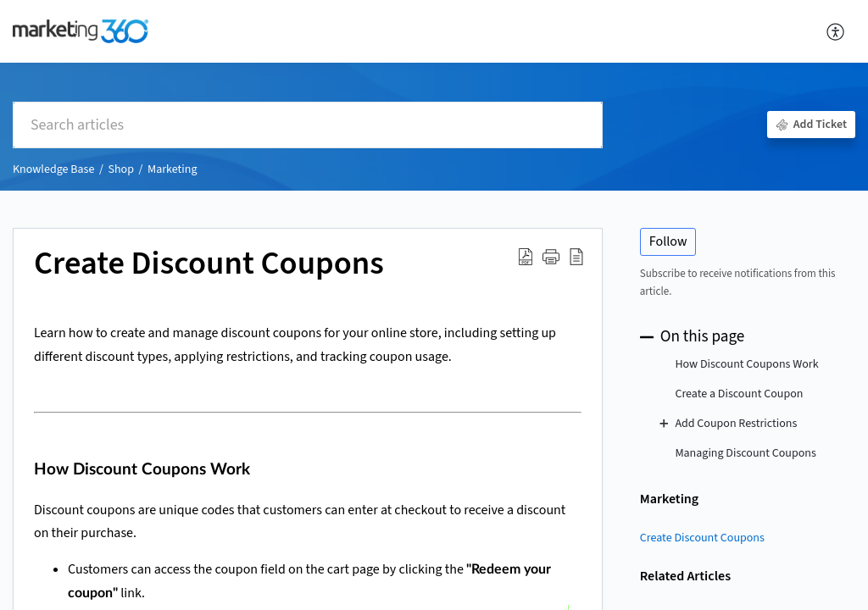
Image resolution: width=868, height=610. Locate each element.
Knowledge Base (53, 169)
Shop (120, 169)
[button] (836, 31)
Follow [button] (668, 241)
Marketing (172, 169)
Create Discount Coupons (702, 538)
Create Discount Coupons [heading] (209, 264)
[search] (308, 125)
